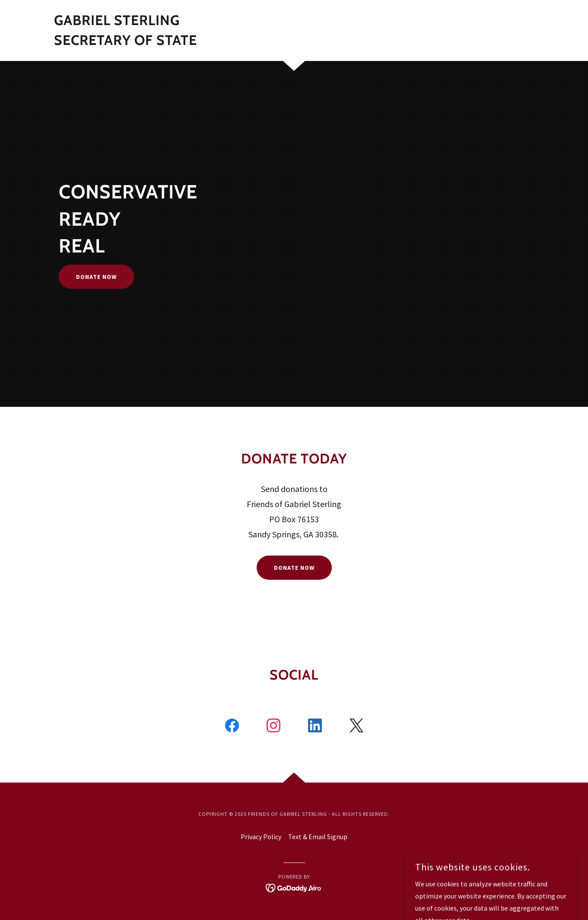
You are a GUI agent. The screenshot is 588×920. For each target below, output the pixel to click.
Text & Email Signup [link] (318, 837)
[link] (126, 42)
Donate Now (96, 277)
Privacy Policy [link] (261, 837)
